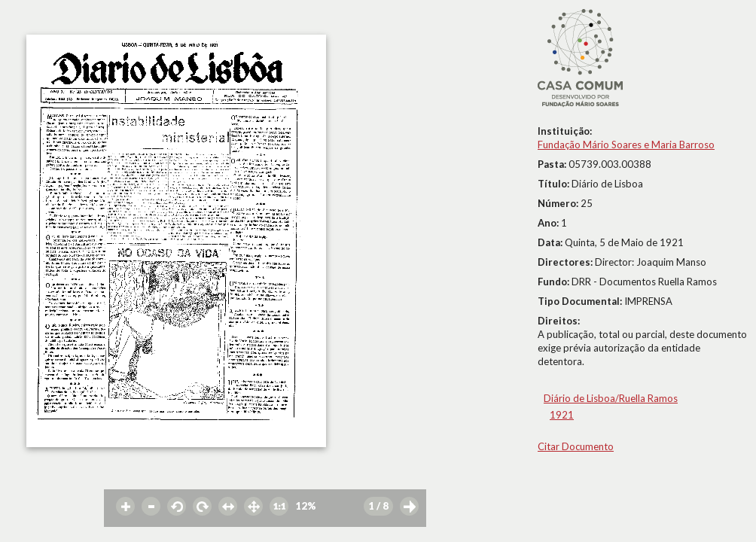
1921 (562, 415)
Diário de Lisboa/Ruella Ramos (611, 398)
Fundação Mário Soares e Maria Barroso (626, 145)
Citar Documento (576, 446)
